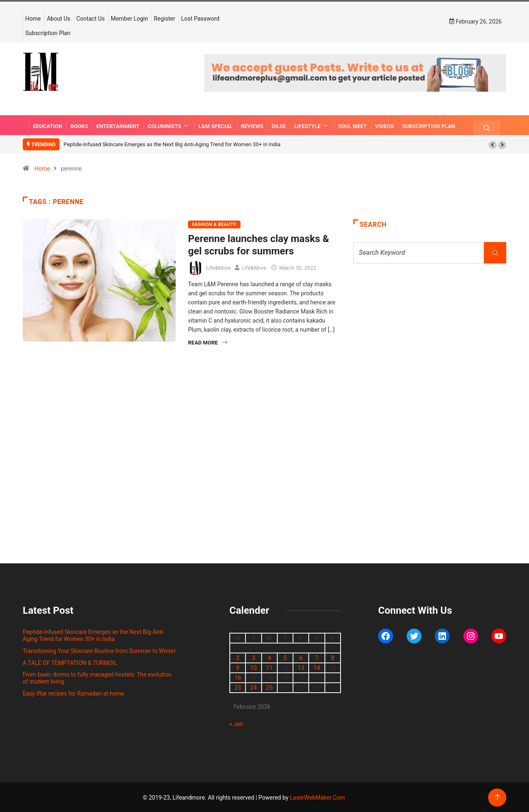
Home (33, 18)
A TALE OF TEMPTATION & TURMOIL (70, 662)
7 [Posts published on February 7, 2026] (317, 657)
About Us (58, 18)
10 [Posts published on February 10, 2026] (254, 667)
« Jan (236, 723)
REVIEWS (252, 125)
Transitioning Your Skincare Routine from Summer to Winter (99, 650)
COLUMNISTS (169, 125)
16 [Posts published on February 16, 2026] (238, 677)
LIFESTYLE (312, 125)
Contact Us (91, 18)
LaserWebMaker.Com (317, 797)
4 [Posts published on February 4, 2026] (269, 657)
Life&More (218, 267)
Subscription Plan (48, 33)
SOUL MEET (353, 125)
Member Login (129, 18)
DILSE (279, 125)
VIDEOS (385, 125)
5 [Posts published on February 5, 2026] (285, 657)
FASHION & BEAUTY (214, 224)
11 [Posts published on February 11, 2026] (269, 667)
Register (164, 18)
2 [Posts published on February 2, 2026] (238, 657)
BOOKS (79, 125)
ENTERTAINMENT (118, 125)
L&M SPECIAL (216, 125)
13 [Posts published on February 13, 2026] (301, 667)
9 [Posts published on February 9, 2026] (238, 667)
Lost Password (200, 18)
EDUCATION (48, 125)
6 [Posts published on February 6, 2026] (301, 657)
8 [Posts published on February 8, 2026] (333, 657)
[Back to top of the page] (497, 797)
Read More (208, 342)
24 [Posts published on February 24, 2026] (254, 687)
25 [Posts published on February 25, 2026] (269, 687)
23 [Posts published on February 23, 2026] (238, 687)
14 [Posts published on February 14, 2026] (317, 667)
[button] (493, 144)
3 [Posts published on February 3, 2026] (253, 657)
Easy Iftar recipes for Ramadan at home (74, 693)
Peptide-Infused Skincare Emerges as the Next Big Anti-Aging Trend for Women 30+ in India (172, 144)
